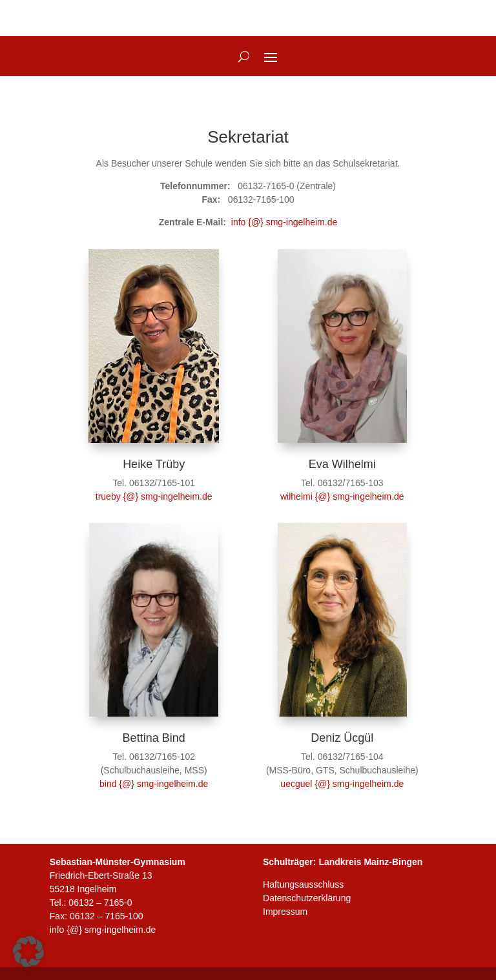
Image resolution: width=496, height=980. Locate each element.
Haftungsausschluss (303, 884)
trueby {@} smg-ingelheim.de (154, 496)
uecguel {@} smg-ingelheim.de (342, 784)
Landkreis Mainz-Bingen (370, 862)
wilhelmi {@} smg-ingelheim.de (342, 496)
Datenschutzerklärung (307, 898)
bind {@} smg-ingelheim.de (154, 784)
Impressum (285, 912)
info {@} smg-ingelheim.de (284, 222)
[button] (28, 952)
